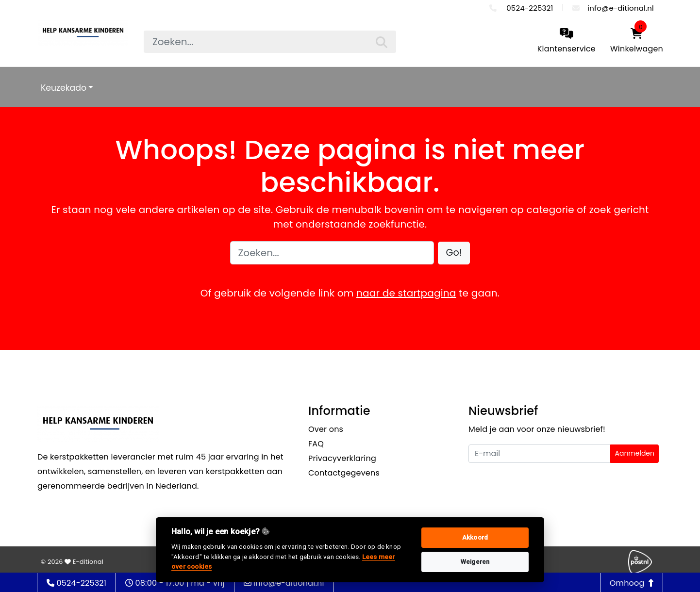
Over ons (326, 429)
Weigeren (475, 562)
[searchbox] (270, 42)
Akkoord (475, 537)
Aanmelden (634, 453)
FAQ (316, 444)
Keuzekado (64, 88)
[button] (454, 253)
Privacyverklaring (342, 458)
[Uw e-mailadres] (540, 454)
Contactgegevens (344, 473)
